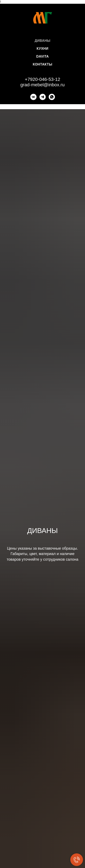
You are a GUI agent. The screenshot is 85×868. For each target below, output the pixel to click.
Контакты (43, 64)
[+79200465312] (43, 97)
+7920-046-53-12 (42, 79)
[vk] (33, 97)
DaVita (42, 56)
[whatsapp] (52, 97)
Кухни (42, 49)
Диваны (42, 41)
